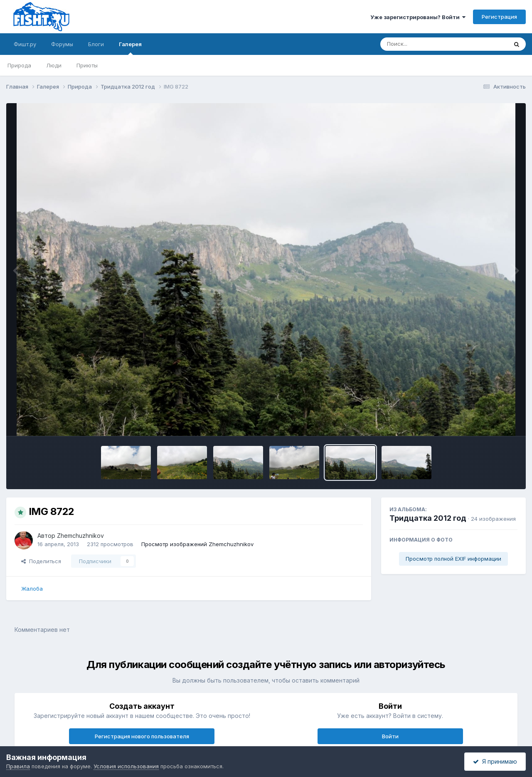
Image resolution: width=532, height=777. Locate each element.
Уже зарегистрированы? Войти (418, 17)
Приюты (87, 65)
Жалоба (32, 589)
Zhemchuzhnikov (80, 536)
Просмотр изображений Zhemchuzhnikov (197, 544)
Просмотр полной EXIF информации (453, 559)
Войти (390, 736)
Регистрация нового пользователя (142, 736)
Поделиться (41, 561)
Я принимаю (495, 761)
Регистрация (499, 17)
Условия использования (126, 766)
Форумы (62, 44)
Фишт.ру (25, 44)
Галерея (130, 48)
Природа (19, 65)
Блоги (96, 44)
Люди (54, 65)
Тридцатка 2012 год (428, 518)
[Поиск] (428, 44)
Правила (18, 766)
